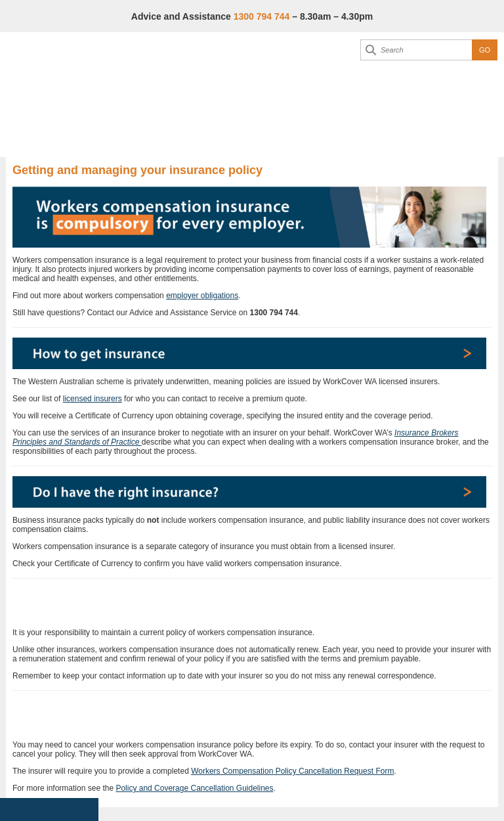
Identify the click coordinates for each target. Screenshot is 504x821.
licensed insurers (93, 399)
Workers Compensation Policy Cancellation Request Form (292, 771)
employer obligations (202, 296)
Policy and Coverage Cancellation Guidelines (194, 788)
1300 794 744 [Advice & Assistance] (262, 16)
